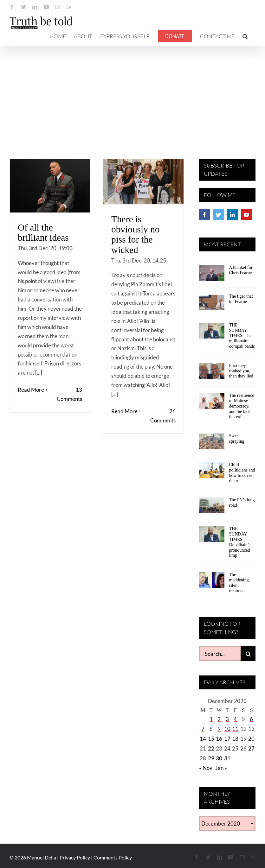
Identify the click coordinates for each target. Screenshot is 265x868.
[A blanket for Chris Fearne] (212, 275)
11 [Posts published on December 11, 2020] (235, 729)
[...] (39, 373)
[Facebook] (204, 215)
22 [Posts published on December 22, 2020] (211, 748)
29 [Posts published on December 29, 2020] (211, 758)
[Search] (248, 654)
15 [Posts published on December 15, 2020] (211, 739)
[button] (245, 36)
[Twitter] (218, 215)
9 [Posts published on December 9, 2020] (219, 729)
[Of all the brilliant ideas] (50, 186)
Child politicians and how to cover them (242, 473)
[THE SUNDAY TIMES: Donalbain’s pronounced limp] (212, 536)
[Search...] (220, 654)
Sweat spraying (237, 439)
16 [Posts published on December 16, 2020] (219, 739)
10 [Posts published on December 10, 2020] (227, 729)
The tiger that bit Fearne (241, 299)
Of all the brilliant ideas (43, 232)
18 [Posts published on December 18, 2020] (235, 739)
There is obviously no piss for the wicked (136, 234)
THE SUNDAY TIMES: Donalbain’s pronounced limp (240, 542)
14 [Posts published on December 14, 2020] (203, 739)
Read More (31, 402)
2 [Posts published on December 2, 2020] (219, 719)
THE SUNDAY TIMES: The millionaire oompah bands (242, 336)
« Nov (206, 768)
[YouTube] (246, 215)
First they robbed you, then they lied (241, 371)
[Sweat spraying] (212, 444)
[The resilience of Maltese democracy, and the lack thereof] (212, 403)
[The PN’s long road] (212, 508)
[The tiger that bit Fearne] (212, 304)
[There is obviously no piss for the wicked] (143, 182)
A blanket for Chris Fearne (241, 270)
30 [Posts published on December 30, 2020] (219, 758)
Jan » (221, 768)
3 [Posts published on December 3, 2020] (227, 719)
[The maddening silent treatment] (212, 582)
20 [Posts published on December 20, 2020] (251, 739)
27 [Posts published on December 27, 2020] (251, 748)
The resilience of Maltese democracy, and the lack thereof (242, 406)
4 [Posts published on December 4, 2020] (235, 719)
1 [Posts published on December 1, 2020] (211, 719)
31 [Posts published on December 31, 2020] (227, 758)
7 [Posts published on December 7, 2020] (203, 729)
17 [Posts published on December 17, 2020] (227, 739)
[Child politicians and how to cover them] (212, 472)
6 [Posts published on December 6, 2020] (251, 719)
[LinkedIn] (232, 215)
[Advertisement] (132, 94)
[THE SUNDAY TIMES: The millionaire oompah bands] (212, 333)
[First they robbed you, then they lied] (212, 373)
